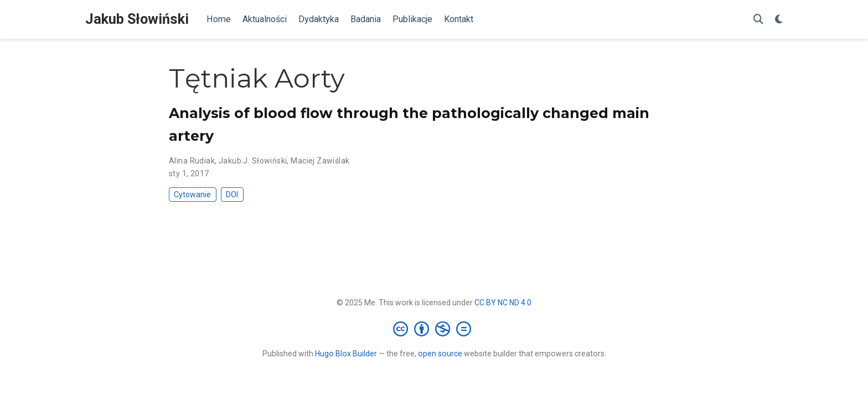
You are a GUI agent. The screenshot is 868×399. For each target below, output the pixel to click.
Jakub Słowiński (137, 19)
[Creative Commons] (434, 329)
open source (440, 354)
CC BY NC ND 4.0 (503, 303)
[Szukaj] (758, 20)
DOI (232, 195)
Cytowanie (192, 195)
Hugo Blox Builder (346, 354)
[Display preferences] (779, 20)
